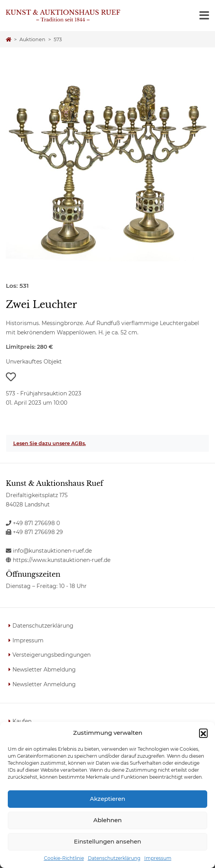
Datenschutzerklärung (114, 858)
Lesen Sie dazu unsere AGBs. (50, 443)
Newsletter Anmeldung (44, 684)
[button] (203, 733)
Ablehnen (107, 820)
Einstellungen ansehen (107, 841)
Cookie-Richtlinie (64, 858)
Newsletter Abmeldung (44, 670)
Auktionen (32, 39)
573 (58, 39)
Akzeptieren (107, 799)
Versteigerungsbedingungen (52, 655)
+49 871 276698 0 (33, 523)
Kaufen (22, 721)
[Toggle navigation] (204, 16)
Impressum (158, 858)
